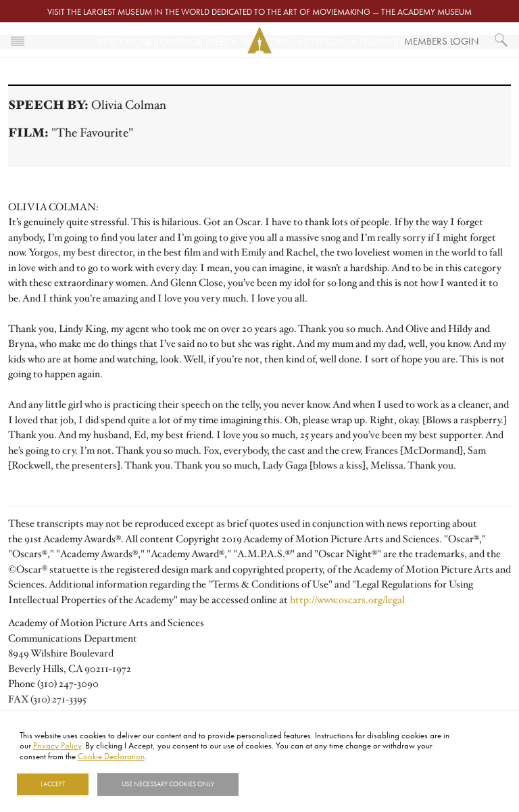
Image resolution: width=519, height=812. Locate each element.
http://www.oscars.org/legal (347, 600)
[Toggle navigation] (18, 40)
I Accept (53, 784)
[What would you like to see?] (501, 40)
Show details (273, 784)
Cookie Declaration (111, 756)
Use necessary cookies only (168, 784)
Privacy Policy (57, 746)
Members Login (441, 41)
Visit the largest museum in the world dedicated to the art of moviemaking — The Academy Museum (259, 11)
